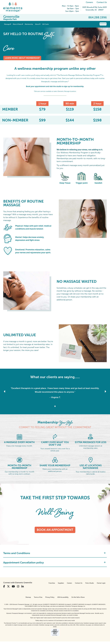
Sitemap (28, 597)
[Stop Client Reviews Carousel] (55, 406)
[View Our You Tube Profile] (13, 586)
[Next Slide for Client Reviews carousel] (105, 391)
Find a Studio (90, 583)
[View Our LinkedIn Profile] (23, 586)
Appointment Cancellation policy (54, 562)
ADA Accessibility (63, 597)
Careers (89, 2)
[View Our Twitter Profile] (8, 586)
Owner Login (101, 583)
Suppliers (61, 583)
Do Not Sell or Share (78, 597)
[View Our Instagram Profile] (18, 586)
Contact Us (102, 2)
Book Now (103, 24)
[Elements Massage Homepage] (14, 7)
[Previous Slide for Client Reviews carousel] (5, 391)
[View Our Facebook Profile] (4, 586)
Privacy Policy (50, 597)
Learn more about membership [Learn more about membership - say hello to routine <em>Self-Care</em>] (22, 58)
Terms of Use (38, 597)
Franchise (52, 583)
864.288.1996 (98, 17)
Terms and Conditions (54, 553)
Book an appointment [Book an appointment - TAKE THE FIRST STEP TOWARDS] (55, 530)
